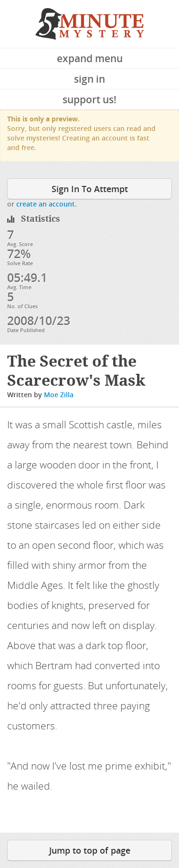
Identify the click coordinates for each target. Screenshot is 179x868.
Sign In (89, 79)
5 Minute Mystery (90, 24)
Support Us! (89, 99)
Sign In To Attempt (90, 189)
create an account (46, 204)
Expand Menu (90, 58)
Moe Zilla (59, 395)
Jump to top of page (90, 850)
